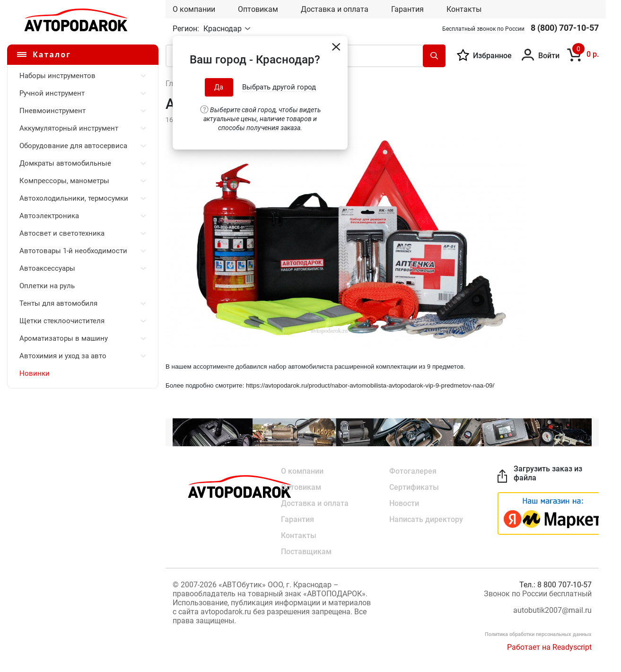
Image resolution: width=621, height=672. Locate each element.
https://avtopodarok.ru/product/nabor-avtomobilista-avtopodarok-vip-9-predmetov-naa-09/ (370, 385)
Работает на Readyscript (549, 647)
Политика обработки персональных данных (538, 634)
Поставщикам (306, 552)
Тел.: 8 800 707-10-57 (555, 585)
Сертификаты (414, 487)
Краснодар (223, 29)
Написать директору (426, 519)
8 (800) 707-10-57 (565, 28)
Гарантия (407, 9)
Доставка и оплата (335, 9)
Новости (404, 503)
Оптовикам (258, 9)
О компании (194, 9)
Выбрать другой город (279, 87)
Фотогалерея (413, 471)
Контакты (464, 9)
